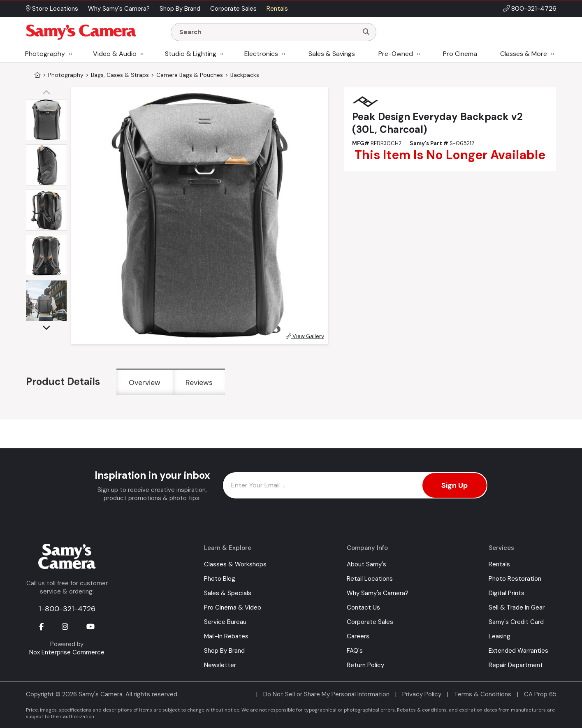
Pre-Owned (396, 54)
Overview (145, 383)
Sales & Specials (228, 593)
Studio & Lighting (191, 54)
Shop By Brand (224, 651)
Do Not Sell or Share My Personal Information (326, 694)
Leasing (500, 636)
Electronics (261, 54)
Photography (45, 54)
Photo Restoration (515, 579)
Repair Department (516, 665)
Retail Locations (370, 579)
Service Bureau (225, 622)
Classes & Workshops (235, 564)
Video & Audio (115, 54)
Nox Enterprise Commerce (67, 652)
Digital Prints (507, 593)
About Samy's (366, 564)
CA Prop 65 (540, 694)
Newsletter (220, 665)
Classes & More (524, 54)
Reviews (199, 383)
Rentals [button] (277, 9)
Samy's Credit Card (516, 622)
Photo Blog (220, 579)
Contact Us (363, 607)
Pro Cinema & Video (233, 607)
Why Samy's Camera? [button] (119, 9)
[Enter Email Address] (355, 485)
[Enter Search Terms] (268, 32)
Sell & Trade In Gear (517, 607)
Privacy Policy (422, 694)
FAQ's (355, 651)
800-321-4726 (534, 8)
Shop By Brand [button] (180, 9)
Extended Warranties (518, 651)
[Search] (366, 32)
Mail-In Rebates (226, 636)
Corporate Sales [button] (233, 9)
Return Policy (365, 665)
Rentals (499, 564)
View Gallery (305, 336)
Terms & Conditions (483, 694)
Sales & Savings (332, 54)
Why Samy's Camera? (378, 593)
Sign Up (454, 485)
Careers (358, 636)
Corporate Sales (370, 622)
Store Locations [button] (52, 9)
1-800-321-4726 (67, 609)
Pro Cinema (460, 54)
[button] (49, 93)
